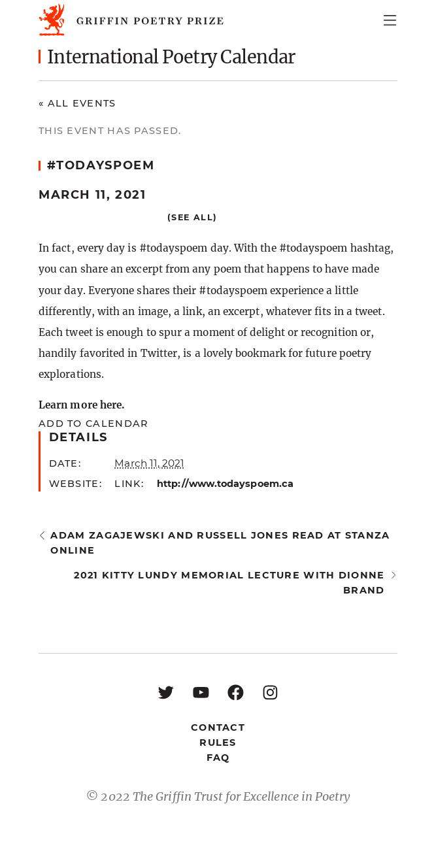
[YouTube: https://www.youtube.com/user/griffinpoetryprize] (201, 692)
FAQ (218, 758)
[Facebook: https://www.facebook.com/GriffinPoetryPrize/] (236, 692)
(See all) (192, 217)
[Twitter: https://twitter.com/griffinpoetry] (166, 692)
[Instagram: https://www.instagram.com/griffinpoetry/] (270, 692)
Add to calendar (93, 424)
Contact (218, 727)
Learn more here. (81, 405)
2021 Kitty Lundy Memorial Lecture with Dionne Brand (229, 583)
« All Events (77, 103)
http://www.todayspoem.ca (225, 484)
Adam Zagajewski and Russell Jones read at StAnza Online (220, 543)
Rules (218, 743)
